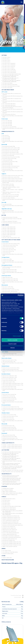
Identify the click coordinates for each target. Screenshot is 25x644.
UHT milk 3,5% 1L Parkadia (9, 63)
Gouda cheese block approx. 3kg (11, 516)
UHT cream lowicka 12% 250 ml (9, 114)
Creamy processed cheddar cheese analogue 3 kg (13, 408)
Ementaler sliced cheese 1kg (10, 530)
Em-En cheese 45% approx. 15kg (9, 379)
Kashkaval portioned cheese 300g (9, 437)
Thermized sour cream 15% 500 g (9, 127)
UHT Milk (4, 55)
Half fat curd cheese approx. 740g (11, 238)
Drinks (4, 548)
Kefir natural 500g (6, 137)
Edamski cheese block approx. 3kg (11, 517)
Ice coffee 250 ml (7, 551)
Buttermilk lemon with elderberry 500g (10, 152)
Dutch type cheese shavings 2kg (9, 394)
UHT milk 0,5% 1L (6, 62)
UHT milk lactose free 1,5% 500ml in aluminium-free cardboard (11, 81)
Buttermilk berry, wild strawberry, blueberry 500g (13, 154)
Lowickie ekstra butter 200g (10, 217)
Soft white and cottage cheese (11, 240)
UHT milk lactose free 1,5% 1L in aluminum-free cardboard (10, 79)
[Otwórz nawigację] (23, 2)
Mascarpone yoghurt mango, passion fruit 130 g (12, 179)
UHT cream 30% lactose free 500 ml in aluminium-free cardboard (12, 468)
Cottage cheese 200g (7, 259)
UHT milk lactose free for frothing (12, 74)
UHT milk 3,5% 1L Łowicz (8, 68)
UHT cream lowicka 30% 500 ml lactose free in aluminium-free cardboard (12, 107)
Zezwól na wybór (12, 344)
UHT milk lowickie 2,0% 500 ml (10, 85)
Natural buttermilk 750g (7, 165)
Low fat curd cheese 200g (9, 235)
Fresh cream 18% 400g (7, 122)
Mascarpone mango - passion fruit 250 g (11, 290)
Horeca (4, 497)
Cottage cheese (5, 257)
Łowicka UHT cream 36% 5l (9, 508)
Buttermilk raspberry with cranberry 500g (11, 148)
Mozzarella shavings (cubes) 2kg (9, 397)
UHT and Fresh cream (8, 90)
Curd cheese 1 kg (7, 236)
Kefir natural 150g (6, 140)
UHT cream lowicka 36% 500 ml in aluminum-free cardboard (12, 97)
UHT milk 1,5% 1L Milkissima (9, 73)
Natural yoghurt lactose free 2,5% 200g (11, 195)
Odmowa (12, 348)
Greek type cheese (6, 276)
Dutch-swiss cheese (6, 358)
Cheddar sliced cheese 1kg (8, 418)
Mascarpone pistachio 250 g (8, 288)
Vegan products (6, 474)
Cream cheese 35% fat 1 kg (8, 251)
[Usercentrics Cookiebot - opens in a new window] (18, 295)
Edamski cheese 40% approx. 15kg (10, 377)
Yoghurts (4, 174)
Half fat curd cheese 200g (9, 233)
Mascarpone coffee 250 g (8, 287)
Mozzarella (4, 424)
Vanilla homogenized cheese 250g (9, 271)
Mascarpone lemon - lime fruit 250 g (10, 291)
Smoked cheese (5, 366)
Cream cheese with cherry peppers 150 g (11, 244)
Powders (4, 486)
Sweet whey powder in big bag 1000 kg (12, 493)
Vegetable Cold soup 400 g (8, 211)
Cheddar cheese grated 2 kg (8, 400)
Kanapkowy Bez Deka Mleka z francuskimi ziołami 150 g (12, 116)
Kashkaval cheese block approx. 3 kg (10, 438)
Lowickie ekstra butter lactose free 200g (12, 219)
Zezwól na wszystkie (13, 340)
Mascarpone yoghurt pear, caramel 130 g (11, 177)
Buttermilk (4, 144)
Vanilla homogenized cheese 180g (9, 270)
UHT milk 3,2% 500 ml (7, 83)
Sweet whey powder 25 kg (9, 492)
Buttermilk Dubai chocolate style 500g (10, 151)
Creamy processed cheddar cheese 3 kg (11, 407)
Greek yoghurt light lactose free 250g (10, 196)
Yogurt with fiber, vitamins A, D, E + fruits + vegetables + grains (11, 193)
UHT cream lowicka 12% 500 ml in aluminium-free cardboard (13, 112)
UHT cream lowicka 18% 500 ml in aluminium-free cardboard (13, 110)
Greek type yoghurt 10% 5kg (8, 198)
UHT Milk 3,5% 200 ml (7, 88)
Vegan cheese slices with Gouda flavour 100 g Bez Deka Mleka (11, 476)
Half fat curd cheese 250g (9, 229)
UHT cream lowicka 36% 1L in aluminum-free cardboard (12, 94)
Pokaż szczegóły (17, 336)
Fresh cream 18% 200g (7, 121)
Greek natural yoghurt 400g (8, 186)
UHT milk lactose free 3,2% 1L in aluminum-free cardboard (10, 76)
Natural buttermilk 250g (7, 169)
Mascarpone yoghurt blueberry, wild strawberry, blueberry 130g (12, 182)
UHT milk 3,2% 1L (6, 57)
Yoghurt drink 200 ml (8, 554)
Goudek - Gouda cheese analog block (12, 446)
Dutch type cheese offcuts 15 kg (9, 388)
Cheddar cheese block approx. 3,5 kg (10, 416)
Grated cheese (5, 392)
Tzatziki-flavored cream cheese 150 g (10, 245)
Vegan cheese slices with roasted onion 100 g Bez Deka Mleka (11, 481)
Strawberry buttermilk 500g (8, 155)
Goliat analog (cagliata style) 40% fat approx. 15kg (13, 383)
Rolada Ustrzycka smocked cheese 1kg (10, 369)
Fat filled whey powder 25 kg (10, 495)
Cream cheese (5, 242)
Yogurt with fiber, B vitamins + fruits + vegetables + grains (13, 190)
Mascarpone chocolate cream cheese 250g (11, 293)
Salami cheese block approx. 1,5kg (9, 360)
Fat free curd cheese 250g (9, 230)
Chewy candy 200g (7, 558)
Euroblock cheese (6, 374)
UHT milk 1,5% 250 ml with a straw (11, 86)
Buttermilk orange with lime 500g (9, 158)
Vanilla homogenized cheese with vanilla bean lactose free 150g (12, 267)
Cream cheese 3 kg (6, 253)
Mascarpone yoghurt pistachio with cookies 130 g (13, 176)
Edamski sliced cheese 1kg (9, 528)
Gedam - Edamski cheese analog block (12, 448)
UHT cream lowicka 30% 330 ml (9, 104)
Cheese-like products (8, 443)
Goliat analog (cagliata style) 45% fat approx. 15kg (13, 385)
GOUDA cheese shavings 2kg (9, 396)
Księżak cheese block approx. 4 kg (9, 354)
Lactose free (5, 450)
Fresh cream (5, 119)
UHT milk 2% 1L (6, 59)
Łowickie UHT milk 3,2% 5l (9, 499)
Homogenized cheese (7, 265)
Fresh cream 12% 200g (7, 124)
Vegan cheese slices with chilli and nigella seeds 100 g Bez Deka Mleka (12, 479)
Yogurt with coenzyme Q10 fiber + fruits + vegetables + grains (11, 188)
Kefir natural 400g (6, 138)
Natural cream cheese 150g (8, 248)
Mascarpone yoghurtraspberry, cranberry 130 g (12, 180)
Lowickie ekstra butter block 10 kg (12, 223)
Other (3, 556)
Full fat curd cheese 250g (9, 227)
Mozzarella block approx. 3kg (8, 426)
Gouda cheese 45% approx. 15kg (9, 380)
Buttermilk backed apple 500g (9, 146)
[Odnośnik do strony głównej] (3, 2)
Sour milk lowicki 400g (7, 204)
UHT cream (4, 92)
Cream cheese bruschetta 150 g (9, 247)
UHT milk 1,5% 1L (6, 60)
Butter (4, 215)
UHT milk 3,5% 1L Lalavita (9, 66)
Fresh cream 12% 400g (7, 125)
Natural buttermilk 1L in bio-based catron (11, 166)
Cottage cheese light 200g (8, 261)
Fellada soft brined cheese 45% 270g (10, 279)
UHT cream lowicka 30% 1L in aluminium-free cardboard (12, 99)
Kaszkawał (4, 433)
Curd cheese (5, 225)
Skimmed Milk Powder (8, 489)
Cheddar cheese (6, 413)
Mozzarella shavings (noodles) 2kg (9, 399)
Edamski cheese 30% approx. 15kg (10, 376)
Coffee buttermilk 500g (7, 160)
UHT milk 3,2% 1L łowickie (9, 69)
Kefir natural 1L (6, 135)
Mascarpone (5, 285)
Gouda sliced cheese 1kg (9, 527)
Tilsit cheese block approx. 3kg (9, 361)
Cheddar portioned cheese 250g (9, 415)
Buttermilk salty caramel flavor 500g (10, 162)
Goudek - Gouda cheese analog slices (12, 445)
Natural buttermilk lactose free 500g (10, 168)
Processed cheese (6, 405)
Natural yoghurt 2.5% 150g (8, 184)
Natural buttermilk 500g (7, 163)
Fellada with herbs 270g (7, 277)
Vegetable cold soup (7, 209)
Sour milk (4, 202)
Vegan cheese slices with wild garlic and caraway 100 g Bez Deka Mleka (12, 484)
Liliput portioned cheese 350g (9, 435)
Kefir (3, 133)
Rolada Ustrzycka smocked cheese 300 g (11, 368)
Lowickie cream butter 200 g (10, 221)
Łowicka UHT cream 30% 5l (9, 509)
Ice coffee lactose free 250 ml (10, 552)
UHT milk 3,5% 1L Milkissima (9, 71)
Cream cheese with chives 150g (9, 250)
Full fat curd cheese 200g (9, 232)
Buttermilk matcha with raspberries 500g (11, 149)
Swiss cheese (5, 352)
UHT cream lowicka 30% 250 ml (9, 105)
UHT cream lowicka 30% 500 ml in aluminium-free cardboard (13, 102)
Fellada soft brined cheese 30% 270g (10, 280)
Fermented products (8, 131)
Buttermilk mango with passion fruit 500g (11, 157)
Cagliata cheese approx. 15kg (8, 382)
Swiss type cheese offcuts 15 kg (9, 386)
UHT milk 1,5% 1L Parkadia (9, 65)
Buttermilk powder (8, 490)
